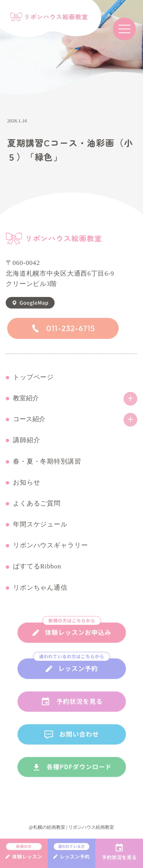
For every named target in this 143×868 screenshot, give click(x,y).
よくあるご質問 (37, 504)
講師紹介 (27, 440)
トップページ (33, 377)
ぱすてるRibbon (37, 566)
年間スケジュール (40, 525)
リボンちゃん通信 (40, 588)
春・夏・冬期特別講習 (47, 462)
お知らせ (27, 483)
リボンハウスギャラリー (50, 546)
